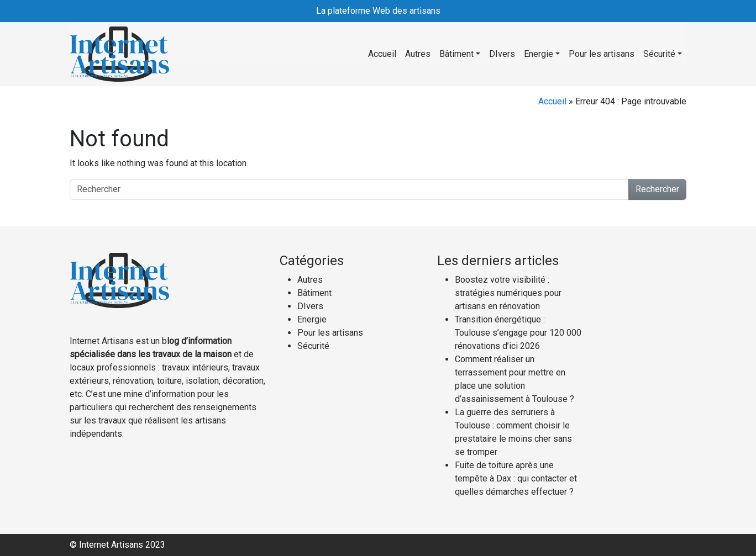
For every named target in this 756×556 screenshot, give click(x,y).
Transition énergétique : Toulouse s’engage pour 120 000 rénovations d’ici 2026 (518, 333)
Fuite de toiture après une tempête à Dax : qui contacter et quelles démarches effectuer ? (516, 478)
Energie (312, 319)
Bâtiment (314, 293)
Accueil (382, 54)
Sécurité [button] (659, 54)
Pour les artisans (602, 54)
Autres (418, 54)
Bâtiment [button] (456, 54)
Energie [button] (539, 54)
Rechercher (657, 189)
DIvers (502, 54)
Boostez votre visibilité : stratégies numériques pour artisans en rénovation (508, 293)
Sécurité (313, 346)
